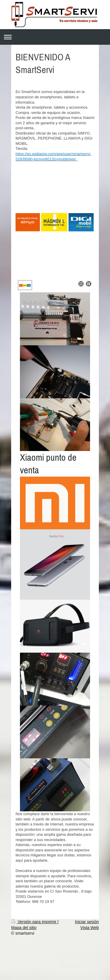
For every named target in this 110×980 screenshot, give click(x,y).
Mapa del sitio (24, 928)
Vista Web (90, 928)
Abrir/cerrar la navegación (55, 37)
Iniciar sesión (87, 922)
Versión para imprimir (34, 922)
